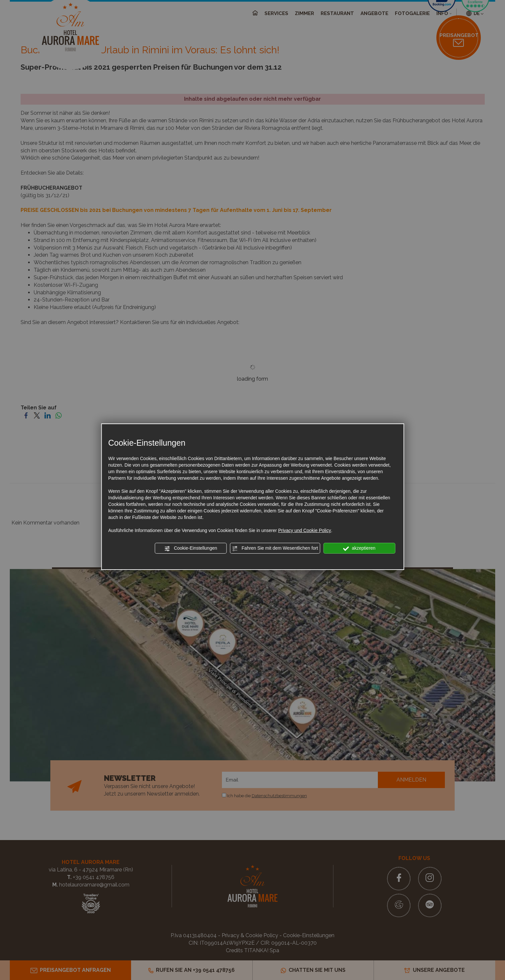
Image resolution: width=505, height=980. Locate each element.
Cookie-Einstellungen (191, 548)
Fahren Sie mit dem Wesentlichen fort (275, 548)
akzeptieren (359, 548)
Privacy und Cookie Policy (305, 530)
